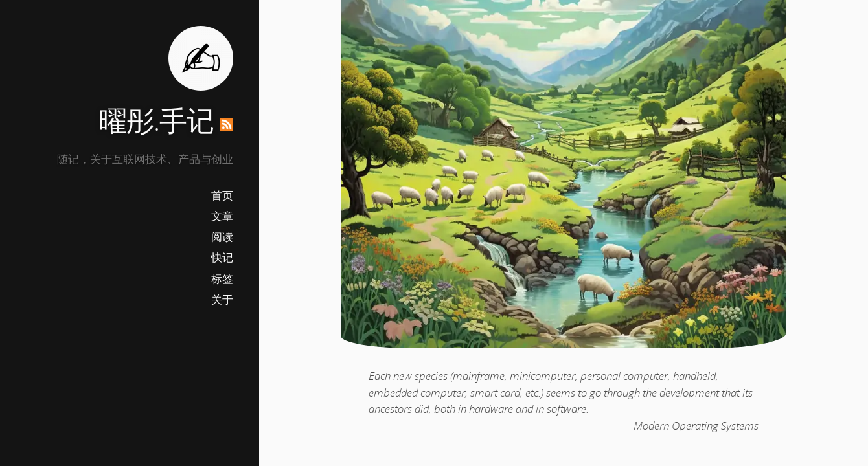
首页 (222, 195)
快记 (222, 257)
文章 (222, 216)
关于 (222, 299)
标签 (222, 279)
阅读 (222, 237)
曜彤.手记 (156, 120)
